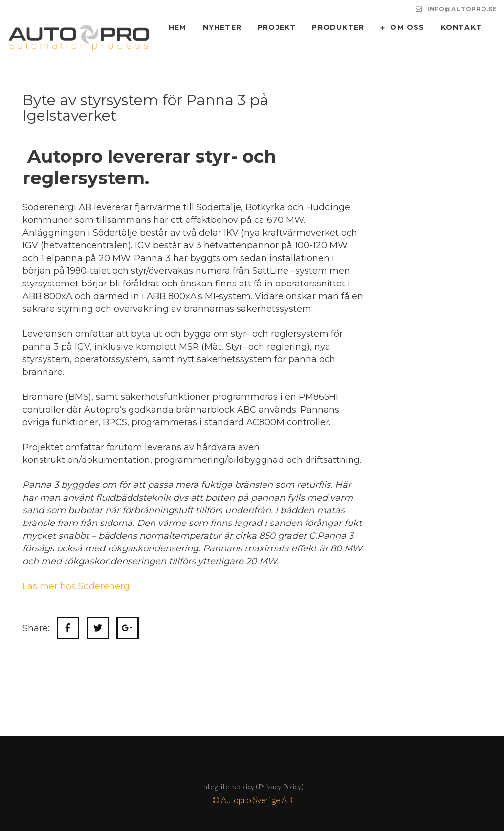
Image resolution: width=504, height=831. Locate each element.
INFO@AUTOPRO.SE (462, 9)
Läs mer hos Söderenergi (77, 586)
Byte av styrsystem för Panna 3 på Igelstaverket (145, 108)
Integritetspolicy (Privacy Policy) (252, 787)
